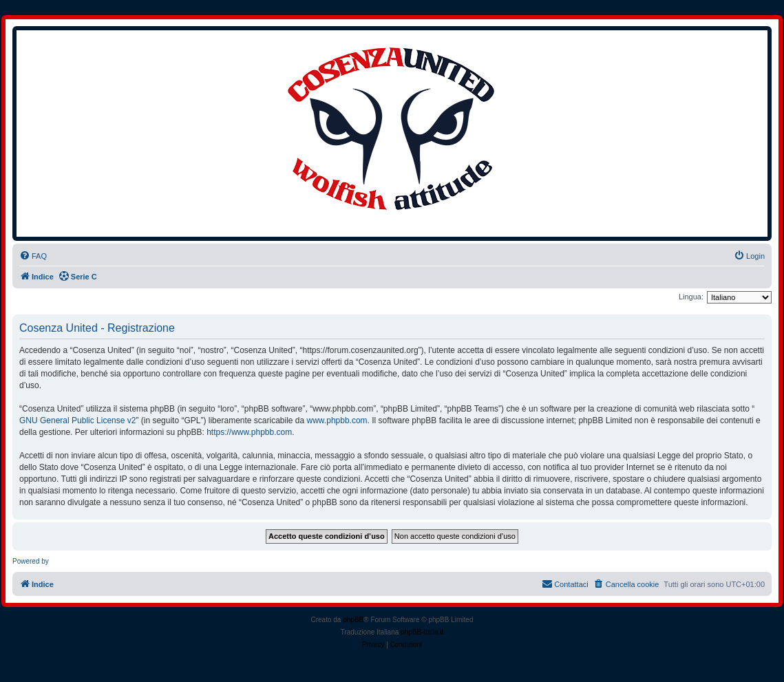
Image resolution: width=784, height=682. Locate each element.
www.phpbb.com (337, 420)
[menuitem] (33, 256)
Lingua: (691, 297)
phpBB (353, 620)
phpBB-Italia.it (422, 632)
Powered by (31, 561)
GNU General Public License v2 (77, 420)
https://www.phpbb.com (249, 432)
